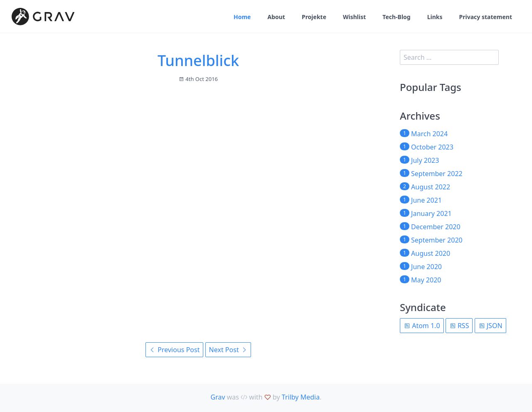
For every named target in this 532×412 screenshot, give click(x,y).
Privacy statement (486, 17)
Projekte (314, 17)
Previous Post (174, 350)
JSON (490, 326)
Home (242, 17)
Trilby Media (301, 397)
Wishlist (354, 17)
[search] (449, 57)
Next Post (228, 350)
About (276, 17)
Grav (218, 397)
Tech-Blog (396, 17)
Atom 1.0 (422, 326)
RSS (459, 326)
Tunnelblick (198, 60)
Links (435, 17)
